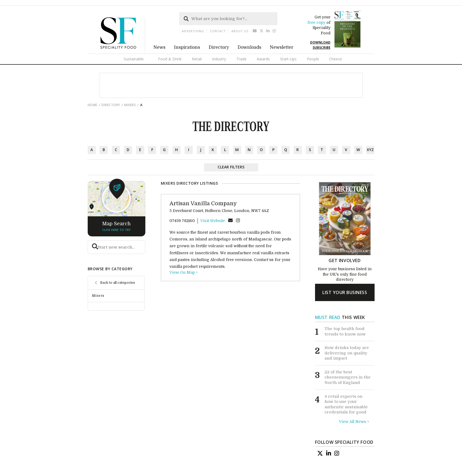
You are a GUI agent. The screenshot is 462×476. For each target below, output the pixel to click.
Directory (219, 47)
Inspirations (187, 47)
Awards (263, 59)
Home (93, 105)
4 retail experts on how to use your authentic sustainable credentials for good (346, 404)
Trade (241, 59)
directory (111, 105)
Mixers (130, 105)
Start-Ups (288, 59)
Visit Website (213, 221)
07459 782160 (182, 221)
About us (240, 31)
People (313, 59)
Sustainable (134, 59)
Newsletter (282, 47)
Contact (218, 31)
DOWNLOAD (320, 42)
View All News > (354, 422)
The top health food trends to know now (345, 331)
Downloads (249, 47)
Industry (219, 59)
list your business (345, 292)
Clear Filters (231, 167)
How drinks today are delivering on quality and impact (347, 353)
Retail (197, 59)
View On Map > (184, 272)
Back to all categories (118, 283)
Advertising (193, 31)
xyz (370, 150)
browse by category (110, 269)
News (159, 47)
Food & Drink (170, 59)
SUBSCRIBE (322, 48)
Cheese (336, 59)
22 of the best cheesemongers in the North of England (348, 377)
